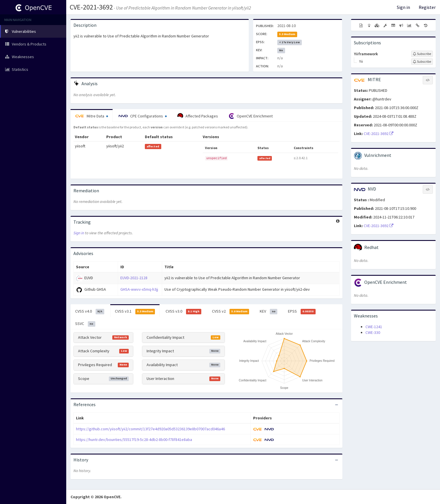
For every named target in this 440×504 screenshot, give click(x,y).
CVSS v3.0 (183, 311)
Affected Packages (198, 116)
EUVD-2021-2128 (134, 278)
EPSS (302, 311)
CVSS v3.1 (135, 311)
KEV (269, 311)
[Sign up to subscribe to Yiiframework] (422, 54)
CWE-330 (373, 332)
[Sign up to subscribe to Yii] (422, 62)
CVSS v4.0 (90, 311)
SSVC (85, 324)
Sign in (403, 7)
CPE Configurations (143, 116)
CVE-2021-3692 (91, 7)
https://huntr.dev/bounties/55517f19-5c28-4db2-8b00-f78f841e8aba (134, 440)
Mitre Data (92, 116)
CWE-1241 (374, 327)
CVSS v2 (231, 311)
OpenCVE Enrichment (251, 116)
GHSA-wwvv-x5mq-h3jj (139, 289)
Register (427, 7)
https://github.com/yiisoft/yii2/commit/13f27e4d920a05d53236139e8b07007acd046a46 (150, 429)
